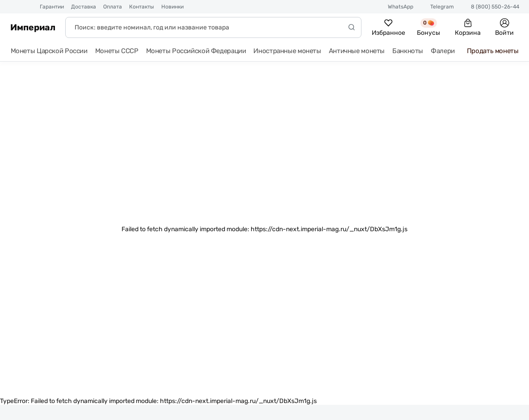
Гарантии (52, 7)
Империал (33, 27)
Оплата (113, 7)
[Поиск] (213, 27)
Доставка (84, 7)
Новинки (172, 7)
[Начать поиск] (352, 27)
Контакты (142, 7)
